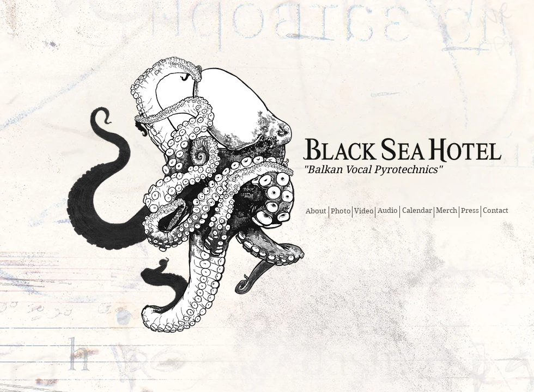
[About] (316, 211)
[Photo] (341, 211)
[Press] (470, 211)
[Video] (364, 211)
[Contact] (495, 211)
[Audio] (387, 211)
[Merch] (447, 211)
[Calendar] (417, 211)
